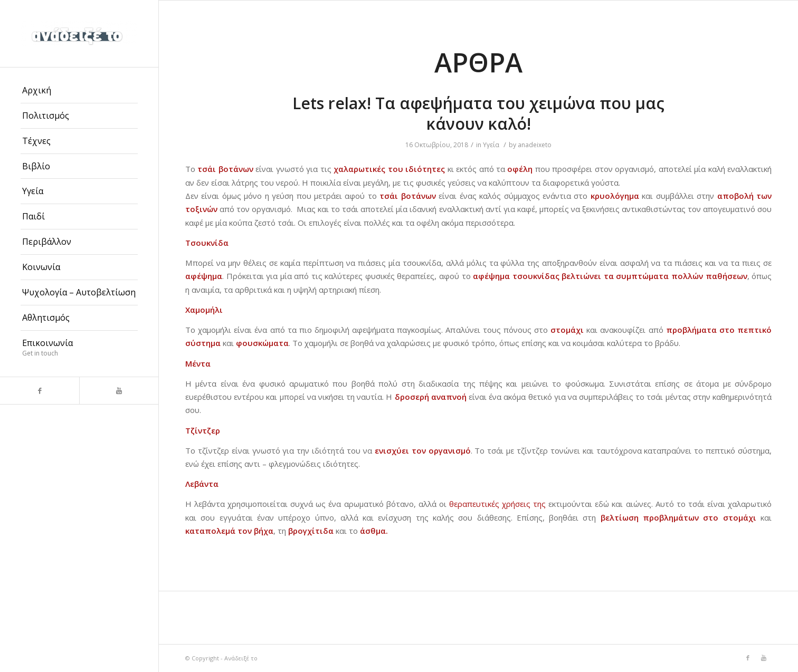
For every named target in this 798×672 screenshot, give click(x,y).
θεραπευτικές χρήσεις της (496, 504)
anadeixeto (535, 145)
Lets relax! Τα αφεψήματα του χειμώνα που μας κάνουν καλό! (478, 113)
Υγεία (491, 145)
